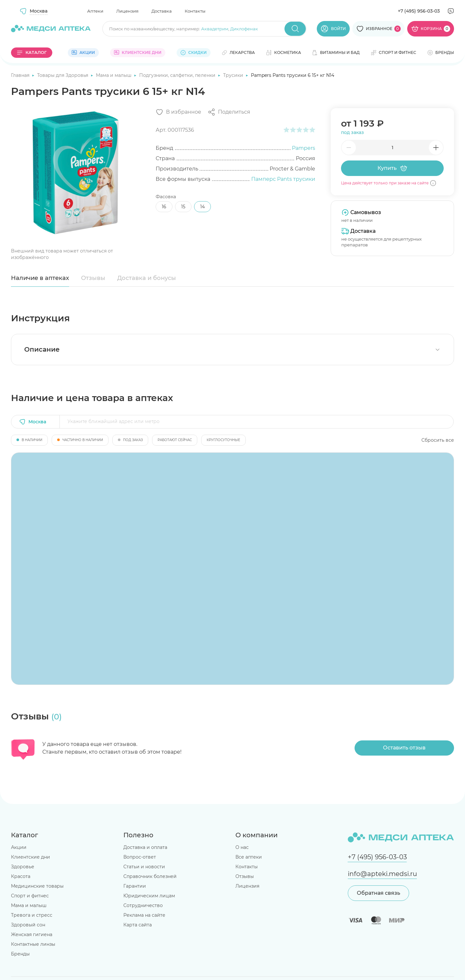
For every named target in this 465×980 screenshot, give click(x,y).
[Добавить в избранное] (178, 112)
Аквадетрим (215, 29)
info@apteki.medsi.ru (382, 874)
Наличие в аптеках (40, 278)
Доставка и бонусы (147, 278)
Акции (19, 847)
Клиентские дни (31, 857)
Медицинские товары (37, 886)
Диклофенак (244, 29)
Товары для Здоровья (63, 75)
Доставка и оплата (145, 847)
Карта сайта (138, 925)
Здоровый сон (28, 925)
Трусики (234, 75)
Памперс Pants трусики (283, 179)
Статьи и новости (144, 867)
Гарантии (135, 886)
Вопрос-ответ (140, 857)
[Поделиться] (229, 112)
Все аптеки (249, 857)
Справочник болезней (150, 876)
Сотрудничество (143, 905)
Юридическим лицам (149, 896)
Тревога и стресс (32, 915)
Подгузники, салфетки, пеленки (178, 75)
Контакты (195, 11)
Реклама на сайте (144, 915)
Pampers (304, 148)
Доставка (162, 11)
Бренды (20, 954)
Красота (21, 876)
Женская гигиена (32, 934)
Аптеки (95, 11)
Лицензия (127, 11)
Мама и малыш (114, 75)
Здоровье (23, 867)
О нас (242, 847)
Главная (21, 75)
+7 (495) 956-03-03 (419, 11)
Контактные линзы (33, 944)
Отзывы (93, 278)
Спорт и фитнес (30, 896)
